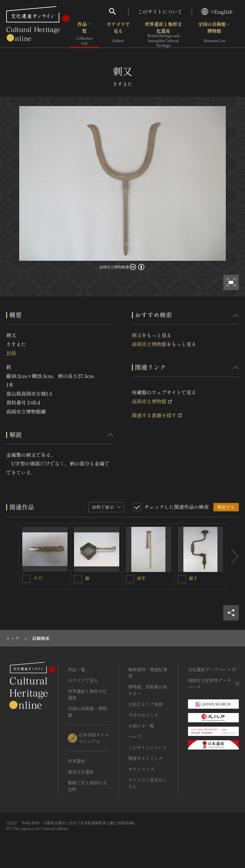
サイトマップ (141, 769)
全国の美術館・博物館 (214, 34)
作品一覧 (84, 34)
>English (217, 11)
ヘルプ (135, 737)
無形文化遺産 (81, 772)
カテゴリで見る (118, 34)
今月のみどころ (143, 715)
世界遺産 (77, 761)
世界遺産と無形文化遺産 (163, 34)
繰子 (193, 578)
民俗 (11, 353)
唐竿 (141, 578)
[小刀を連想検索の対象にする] (26, 579)
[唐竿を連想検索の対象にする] (130, 579)
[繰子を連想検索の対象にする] (182, 579)
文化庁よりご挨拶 (146, 704)
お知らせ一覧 (141, 726)
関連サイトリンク (146, 758)
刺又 (137, 335)
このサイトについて (160, 11)
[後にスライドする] (233, 557)
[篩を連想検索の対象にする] (78, 579)
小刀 (38, 578)
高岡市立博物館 (149, 344)
